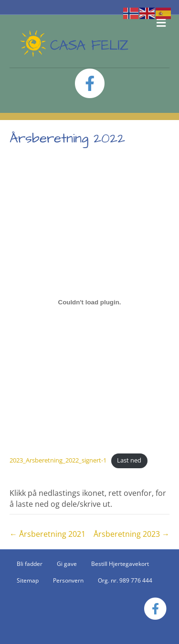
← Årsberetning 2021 (47, 534)
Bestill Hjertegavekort (120, 564)
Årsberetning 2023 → (132, 534)
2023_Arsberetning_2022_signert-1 (58, 460)
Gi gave (67, 564)
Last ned (129, 460)
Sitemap (28, 580)
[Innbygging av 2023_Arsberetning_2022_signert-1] (89, 302)
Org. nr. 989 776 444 (125, 580)
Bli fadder (30, 564)
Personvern (68, 580)
